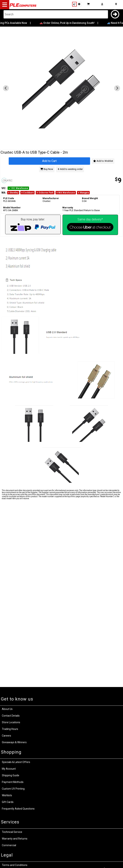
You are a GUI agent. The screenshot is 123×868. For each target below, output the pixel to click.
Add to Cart (49, 161)
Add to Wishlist (103, 161)
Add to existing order (70, 169)
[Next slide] (117, 88)
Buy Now (47, 169)
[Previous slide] (6, 88)
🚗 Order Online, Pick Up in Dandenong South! (70, 23)
